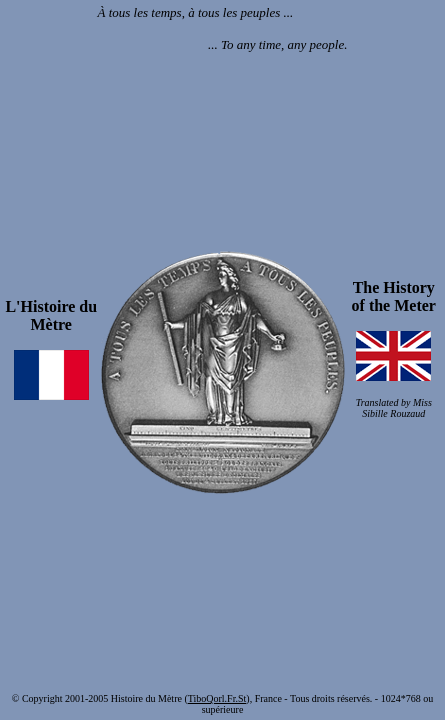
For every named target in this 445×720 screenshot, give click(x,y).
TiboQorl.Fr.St (217, 698)
